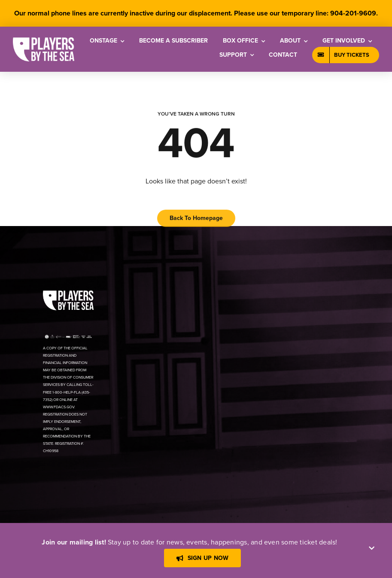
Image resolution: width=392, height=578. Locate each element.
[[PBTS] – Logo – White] (44, 41)
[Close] (372, 548)
